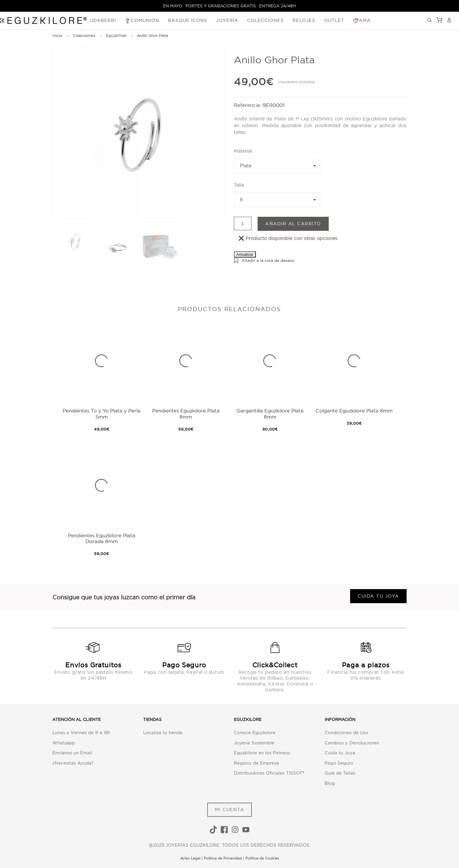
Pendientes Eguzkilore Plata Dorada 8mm (102, 538)
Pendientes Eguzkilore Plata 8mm (186, 413)
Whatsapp (64, 743)
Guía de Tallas (340, 773)
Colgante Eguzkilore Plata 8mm (354, 411)
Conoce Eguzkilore (255, 733)
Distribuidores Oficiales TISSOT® (269, 773)
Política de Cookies (262, 858)
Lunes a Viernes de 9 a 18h (81, 733)
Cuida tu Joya (340, 753)
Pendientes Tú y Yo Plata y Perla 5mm (102, 413)
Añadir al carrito (293, 224)
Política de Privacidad (223, 858)
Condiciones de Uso (346, 733)
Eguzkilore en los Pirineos (262, 753)
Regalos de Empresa (256, 763)
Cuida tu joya (378, 596)
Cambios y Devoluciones (352, 743)
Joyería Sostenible (254, 743)
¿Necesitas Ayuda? (73, 763)
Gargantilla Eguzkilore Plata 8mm (270, 413)
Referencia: (248, 105)
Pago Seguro (339, 763)
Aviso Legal (190, 858)
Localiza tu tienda (163, 733)
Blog (330, 783)
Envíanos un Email (72, 753)
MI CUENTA (230, 810)
